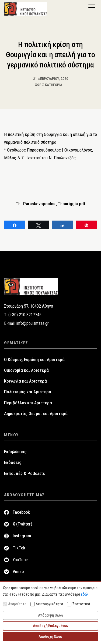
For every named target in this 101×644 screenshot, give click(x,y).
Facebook (21, 512)
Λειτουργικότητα (47, 604)
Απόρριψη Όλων (51, 615)
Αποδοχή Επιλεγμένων (51, 626)
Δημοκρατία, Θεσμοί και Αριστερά (36, 414)
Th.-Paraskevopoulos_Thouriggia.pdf (50, 204)
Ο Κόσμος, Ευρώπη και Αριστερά (34, 360)
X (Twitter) (22, 524)
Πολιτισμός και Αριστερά (28, 392)
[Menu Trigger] (92, 8)
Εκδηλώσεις (15, 452)
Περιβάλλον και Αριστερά (28, 403)
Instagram (22, 536)
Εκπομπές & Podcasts (25, 474)
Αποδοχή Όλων (50, 636)
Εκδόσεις (13, 463)
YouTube (20, 560)
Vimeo (18, 572)
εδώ (84, 594)
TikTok (19, 548)
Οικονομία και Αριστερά (26, 370)
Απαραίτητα (15, 604)
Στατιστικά (79, 604)
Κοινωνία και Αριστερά (25, 381)
